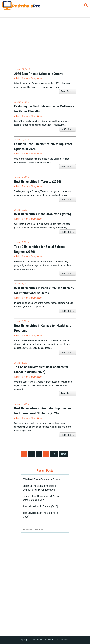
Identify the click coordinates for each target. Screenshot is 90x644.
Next (64, 454)
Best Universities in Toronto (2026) (40, 506)
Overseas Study (29, 79)
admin (17, 79)
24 (54, 454)
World (40, 79)
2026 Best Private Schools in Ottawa (41, 479)
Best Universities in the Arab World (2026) (40, 515)
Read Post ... (67, 91)
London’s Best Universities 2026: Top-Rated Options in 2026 (42, 498)
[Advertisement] (45, 45)
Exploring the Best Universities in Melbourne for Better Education (40, 488)
